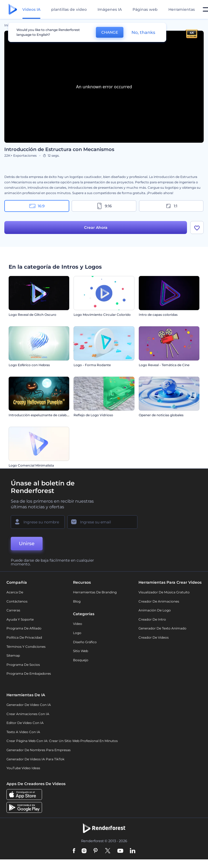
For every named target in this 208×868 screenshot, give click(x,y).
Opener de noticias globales (161, 415)
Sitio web (81, 651)
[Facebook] (74, 851)
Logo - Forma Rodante (92, 365)
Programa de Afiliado (24, 628)
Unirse (27, 544)
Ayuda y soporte (20, 619)
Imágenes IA (110, 9)
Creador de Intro (152, 619)
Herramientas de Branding (95, 592)
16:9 (37, 206)
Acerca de (15, 592)
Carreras (13, 610)
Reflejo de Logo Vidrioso (93, 415)
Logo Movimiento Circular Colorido (102, 315)
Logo (77, 633)
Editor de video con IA (25, 723)
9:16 (104, 206)
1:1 (171, 206)
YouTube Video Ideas (23, 768)
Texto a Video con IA (23, 732)
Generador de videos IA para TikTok (35, 759)
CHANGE (110, 32)
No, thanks (143, 32)
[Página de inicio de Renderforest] (13, 10)
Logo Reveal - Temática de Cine (164, 365)
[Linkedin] (133, 851)
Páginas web (145, 9)
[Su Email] (102, 522)
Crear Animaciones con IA (28, 714)
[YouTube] (120, 851)
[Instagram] (84, 851)
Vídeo (78, 624)
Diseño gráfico (85, 642)
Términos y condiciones (26, 647)
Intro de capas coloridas (158, 315)
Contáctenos (17, 601)
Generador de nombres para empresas (39, 750)
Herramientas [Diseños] (182, 9)
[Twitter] (108, 851)
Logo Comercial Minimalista (31, 465)
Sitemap (13, 655)
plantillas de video (69, 9)
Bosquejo (81, 660)
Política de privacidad (24, 637)
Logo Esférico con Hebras (29, 365)
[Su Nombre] (38, 522)
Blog (77, 601)
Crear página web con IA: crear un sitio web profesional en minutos (62, 741)
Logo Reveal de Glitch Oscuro (32, 315)
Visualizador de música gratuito (164, 592)
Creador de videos (154, 637)
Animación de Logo (155, 610)
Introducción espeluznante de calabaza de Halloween (52, 415)
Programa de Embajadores (29, 673)
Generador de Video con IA (29, 705)
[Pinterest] (96, 851)
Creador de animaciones (159, 601)
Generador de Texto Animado (162, 628)
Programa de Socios (23, 665)
